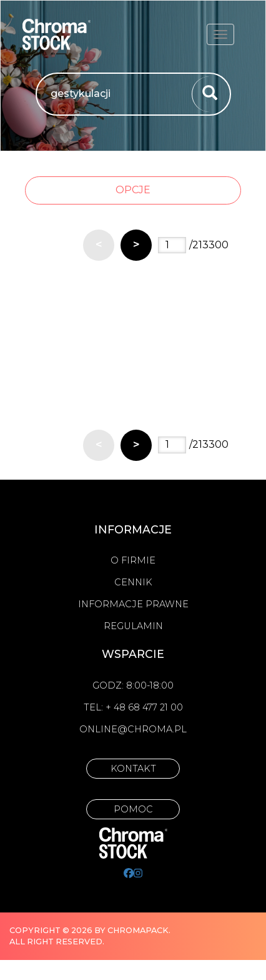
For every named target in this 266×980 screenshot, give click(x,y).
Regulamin (133, 626)
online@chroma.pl (133, 729)
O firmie (133, 560)
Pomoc (133, 809)
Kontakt (133, 769)
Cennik (133, 582)
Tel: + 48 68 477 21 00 (133, 707)
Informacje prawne (133, 604)
